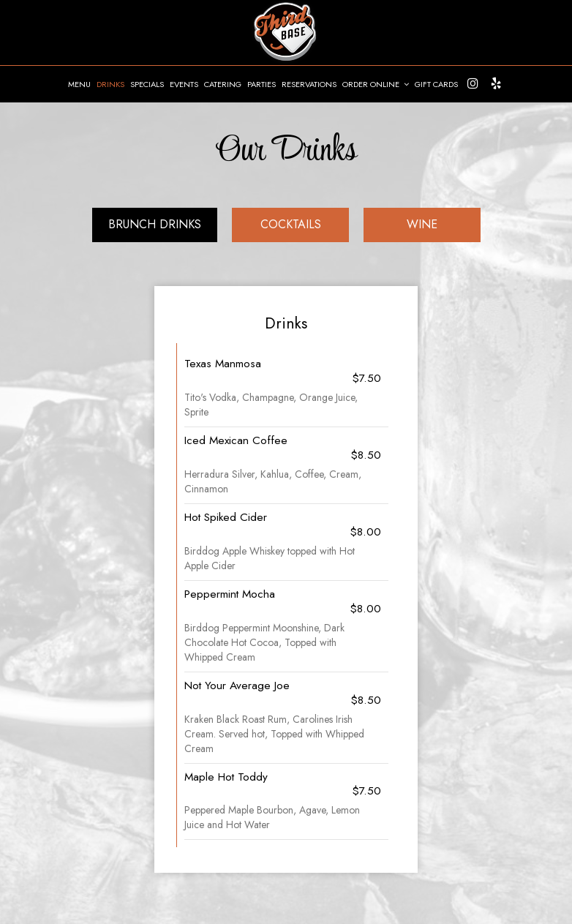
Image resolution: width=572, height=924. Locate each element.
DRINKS (110, 84)
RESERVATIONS (309, 84)
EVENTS (184, 84)
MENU (79, 84)
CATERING (223, 84)
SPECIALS (147, 84)
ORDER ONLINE (376, 84)
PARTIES (261, 84)
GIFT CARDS (436, 84)
